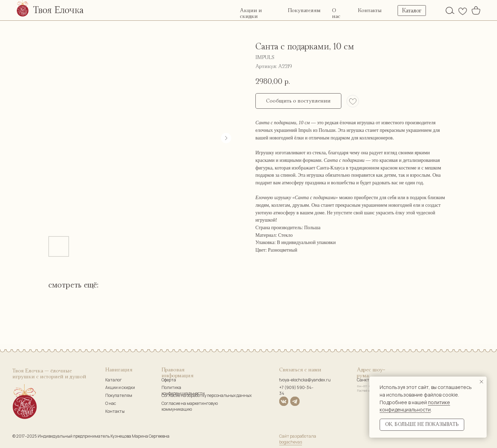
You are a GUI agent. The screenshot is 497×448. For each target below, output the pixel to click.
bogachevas (291, 442)
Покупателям (304, 11)
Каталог (114, 380)
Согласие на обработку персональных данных (207, 395)
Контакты (370, 11)
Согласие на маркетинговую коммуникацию (190, 406)
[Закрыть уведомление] (481, 382)
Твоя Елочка (58, 10)
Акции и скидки (120, 387)
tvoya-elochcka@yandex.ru (305, 380)
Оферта (169, 380)
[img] (450, 10)
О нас (111, 403)
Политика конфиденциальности (183, 390)
